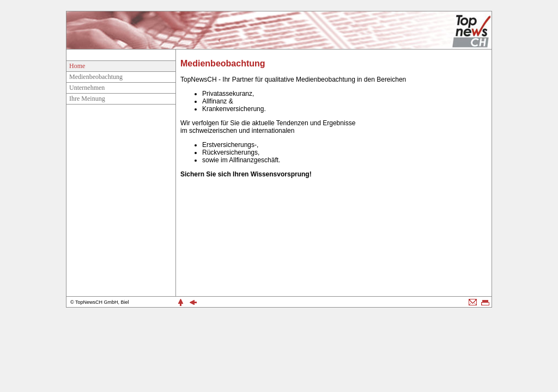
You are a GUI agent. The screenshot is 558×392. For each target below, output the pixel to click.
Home (77, 66)
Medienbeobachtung (96, 77)
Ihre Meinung (87, 99)
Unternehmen (87, 88)
